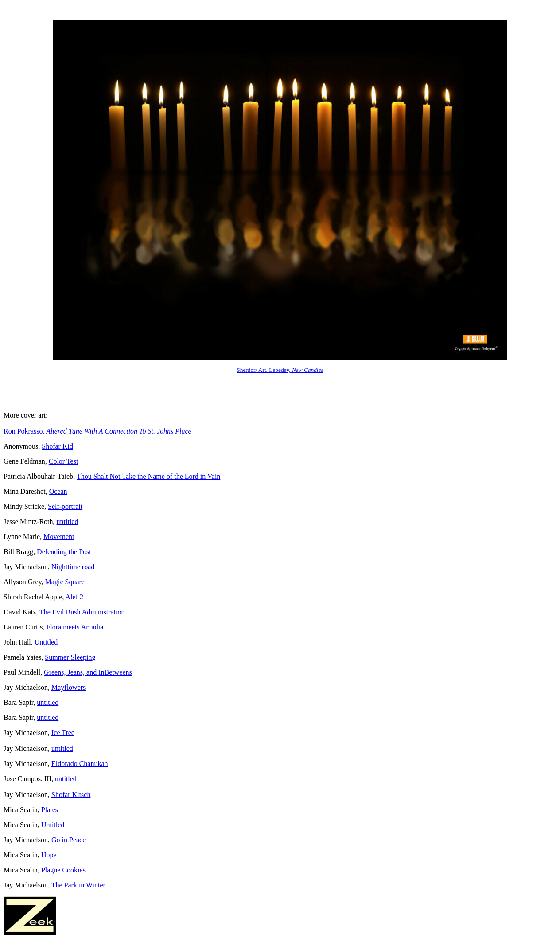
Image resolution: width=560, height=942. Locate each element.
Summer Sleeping (70, 657)
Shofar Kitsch (71, 795)
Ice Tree (63, 733)
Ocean (58, 491)
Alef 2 (74, 597)
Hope (49, 855)
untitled (68, 522)
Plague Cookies (63, 870)
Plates (50, 810)
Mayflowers (68, 687)
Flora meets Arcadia (75, 627)
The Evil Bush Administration (82, 612)
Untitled (46, 642)
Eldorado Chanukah (80, 764)
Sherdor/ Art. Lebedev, (280, 370)
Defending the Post (64, 552)
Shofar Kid (57, 446)
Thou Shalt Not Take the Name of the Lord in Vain (148, 476)
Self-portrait (65, 506)
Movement (59, 537)
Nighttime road (73, 567)
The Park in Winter (78, 885)
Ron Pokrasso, (97, 431)
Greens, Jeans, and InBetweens (88, 672)
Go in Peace (68, 840)
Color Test (64, 461)
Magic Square (65, 582)
